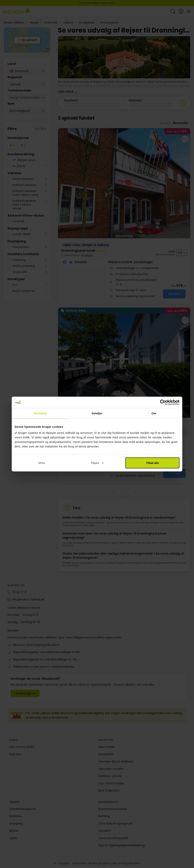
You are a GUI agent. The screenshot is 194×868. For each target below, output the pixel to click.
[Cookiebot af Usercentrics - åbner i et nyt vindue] (163, 402)
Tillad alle (152, 463)
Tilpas (97, 463)
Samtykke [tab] (40, 413)
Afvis (42, 463)
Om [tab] (154, 413)
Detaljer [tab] (97, 413)
